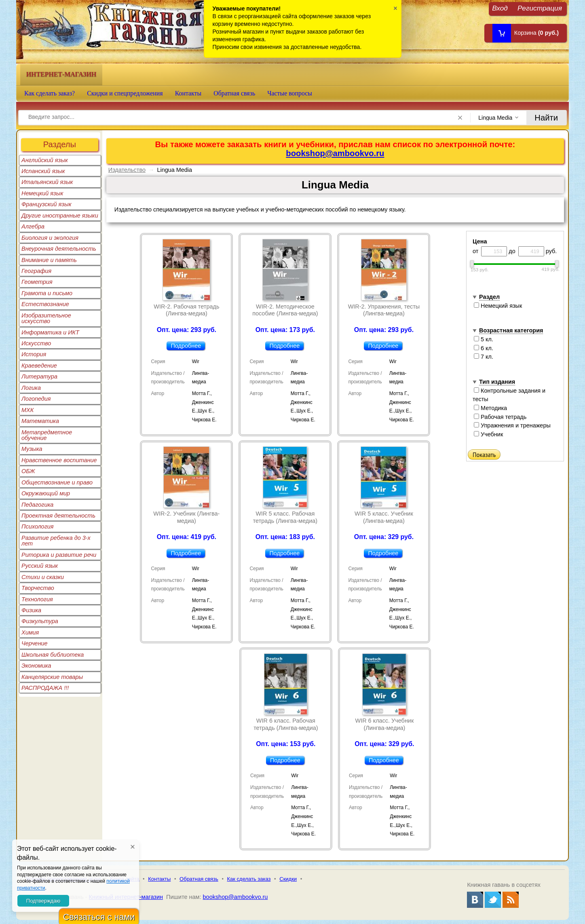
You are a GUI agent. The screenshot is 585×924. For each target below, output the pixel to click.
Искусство (36, 343)
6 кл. (484, 348)
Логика (31, 388)
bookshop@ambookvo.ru (335, 153)
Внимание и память (49, 260)
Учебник (488, 434)
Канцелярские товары (52, 677)
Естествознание (45, 304)
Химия (30, 632)
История (34, 354)
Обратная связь (234, 93)
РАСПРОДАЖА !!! (45, 688)
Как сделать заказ (249, 879)
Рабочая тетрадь (500, 417)
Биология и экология (50, 238)
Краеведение (39, 366)
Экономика (36, 666)
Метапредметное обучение (47, 435)
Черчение (35, 643)
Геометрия (37, 282)
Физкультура (40, 621)
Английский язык (45, 160)
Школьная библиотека (53, 655)
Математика (40, 421)
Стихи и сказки (43, 577)
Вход (500, 8)
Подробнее (186, 346)
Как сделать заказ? (50, 93)
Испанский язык (43, 171)
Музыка (32, 449)
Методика (490, 408)
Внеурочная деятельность (59, 249)
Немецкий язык (42, 193)
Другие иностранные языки (60, 216)
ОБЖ (28, 471)
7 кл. (484, 357)
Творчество (38, 588)
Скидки (288, 879)
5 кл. (484, 339)
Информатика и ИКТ (50, 332)
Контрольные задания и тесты (509, 395)
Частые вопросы (290, 93)
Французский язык (46, 204)
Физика (31, 610)
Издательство (127, 170)
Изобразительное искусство (46, 318)
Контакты (188, 93)
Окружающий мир (46, 493)
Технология (37, 599)
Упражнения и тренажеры (512, 425)
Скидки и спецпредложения (125, 93)
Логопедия (36, 399)
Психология (38, 526)
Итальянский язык (47, 182)
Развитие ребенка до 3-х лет (56, 541)
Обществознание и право (57, 482)
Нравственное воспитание (59, 460)
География (36, 271)
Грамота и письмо (47, 293)
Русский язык (40, 566)
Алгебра (33, 226)
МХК (27, 410)
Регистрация (540, 8)
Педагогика (37, 505)
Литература (39, 376)
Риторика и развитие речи (59, 555)
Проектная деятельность (58, 516)
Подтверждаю (43, 901)
